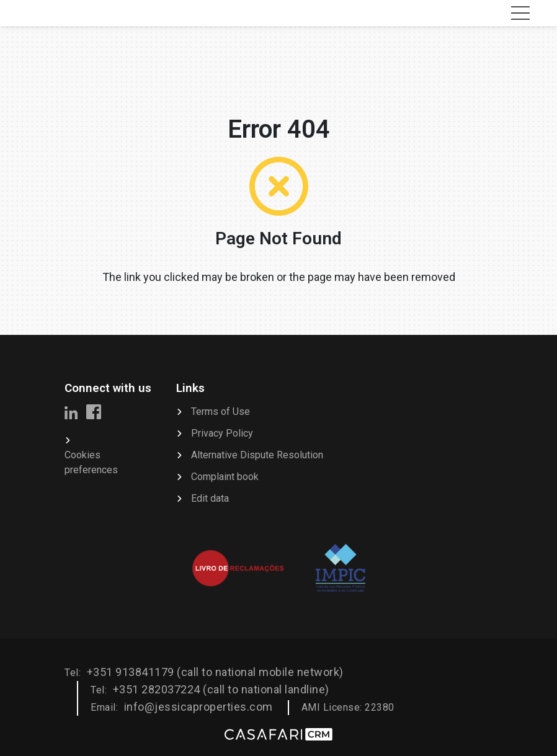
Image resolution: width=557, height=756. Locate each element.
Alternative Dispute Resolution (257, 455)
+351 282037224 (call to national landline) (221, 689)
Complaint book (225, 477)
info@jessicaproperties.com (198, 707)
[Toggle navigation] (520, 13)
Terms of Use (221, 411)
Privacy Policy (222, 433)
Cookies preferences (91, 462)
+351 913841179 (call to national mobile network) (215, 672)
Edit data (210, 498)
